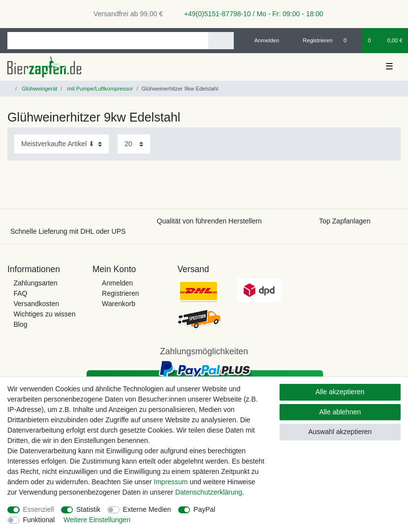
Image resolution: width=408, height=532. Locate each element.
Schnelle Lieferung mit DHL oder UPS (68, 231)
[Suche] (221, 41)
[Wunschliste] (350, 40)
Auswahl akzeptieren (340, 432)
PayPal (204, 509)
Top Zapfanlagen (345, 221)
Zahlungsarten (35, 283)
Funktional (39, 520)
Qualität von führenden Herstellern (209, 221)
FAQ (20, 293)
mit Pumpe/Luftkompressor (99, 89)
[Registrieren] (312, 40)
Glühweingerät (39, 89)
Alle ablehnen (340, 412)
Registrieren (120, 293)
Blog (20, 324)
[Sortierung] (62, 144)
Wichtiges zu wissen (44, 314)
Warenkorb (119, 304)
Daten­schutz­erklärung (209, 492)
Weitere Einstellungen (97, 520)
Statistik (88, 509)
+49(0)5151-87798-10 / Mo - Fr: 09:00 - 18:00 (250, 14)
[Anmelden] (263, 40)
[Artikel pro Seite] (134, 144)
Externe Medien (147, 509)
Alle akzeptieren (340, 392)
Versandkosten (36, 304)
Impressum (171, 482)
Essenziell (39, 509)
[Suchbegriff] (108, 41)
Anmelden (117, 283)
